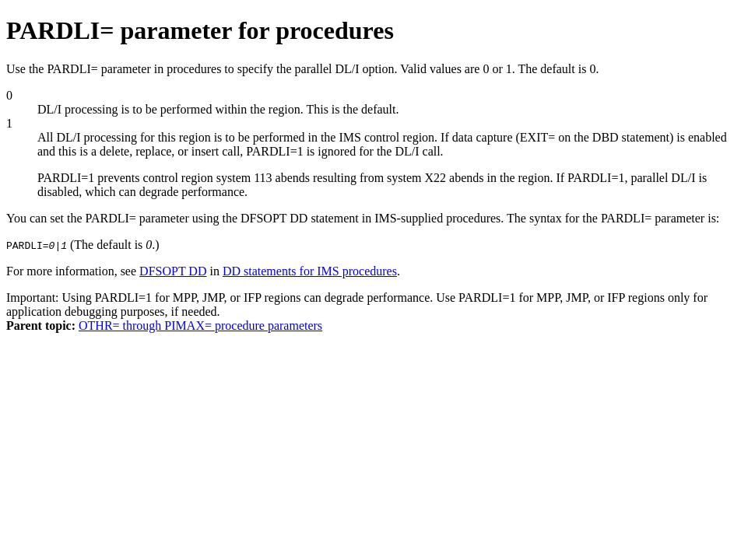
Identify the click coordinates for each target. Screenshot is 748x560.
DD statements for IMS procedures (310, 271)
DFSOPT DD (173, 271)
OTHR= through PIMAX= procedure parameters (200, 325)
